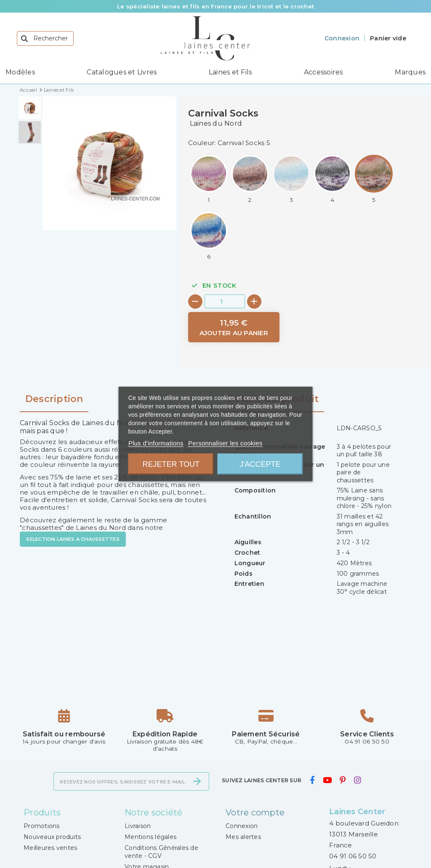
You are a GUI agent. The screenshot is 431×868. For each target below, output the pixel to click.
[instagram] (357, 781)
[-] (195, 302)
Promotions (42, 826)
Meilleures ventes (50, 848)
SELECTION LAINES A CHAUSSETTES (73, 539)
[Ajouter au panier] (234, 327)
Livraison (138, 826)
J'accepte (260, 464)
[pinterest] (343, 781)
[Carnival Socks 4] (333, 179)
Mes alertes (243, 837)
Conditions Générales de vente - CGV (161, 852)
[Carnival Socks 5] (374, 179)
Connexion (242, 826)
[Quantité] (225, 301)
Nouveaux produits (52, 837)
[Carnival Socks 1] (209, 179)
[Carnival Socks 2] (250, 179)
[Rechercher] (45, 38)
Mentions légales (150, 837)
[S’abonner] (197, 781)
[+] (254, 302)
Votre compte (255, 812)
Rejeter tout (171, 464)
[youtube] (327, 781)
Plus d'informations (156, 443)
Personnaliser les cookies (225, 443)
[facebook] (312, 781)
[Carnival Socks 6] (209, 236)
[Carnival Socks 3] (291, 179)
